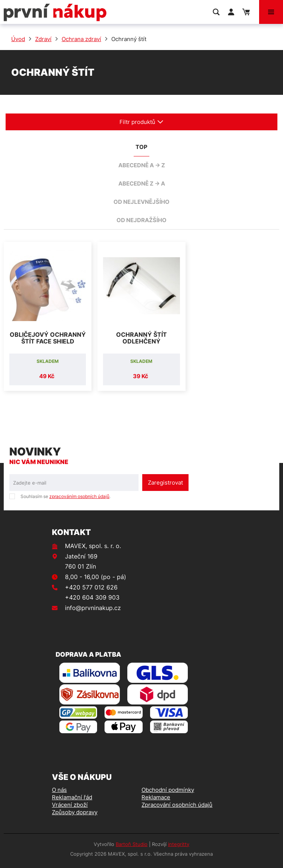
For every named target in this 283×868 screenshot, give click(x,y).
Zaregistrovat (165, 483)
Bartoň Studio (132, 844)
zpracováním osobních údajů (79, 496)
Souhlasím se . (66, 496)
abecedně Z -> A (142, 183)
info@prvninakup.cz (93, 608)
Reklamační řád (72, 797)
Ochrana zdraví (81, 39)
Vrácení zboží (70, 805)
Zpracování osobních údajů (177, 805)
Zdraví (43, 39)
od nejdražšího (141, 220)
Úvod (18, 39)
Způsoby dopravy (75, 812)
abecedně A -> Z (142, 165)
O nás (59, 790)
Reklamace (156, 797)
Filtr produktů (141, 122)
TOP (141, 147)
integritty (179, 844)
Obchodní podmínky (168, 790)
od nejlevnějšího (141, 202)
